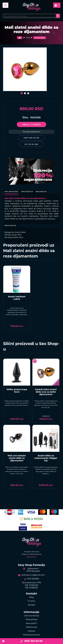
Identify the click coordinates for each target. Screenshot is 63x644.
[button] (22, 93)
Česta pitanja (32, 619)
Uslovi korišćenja (32, 616)
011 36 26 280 (31, 144)
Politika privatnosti (32, 635)
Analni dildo (40, 38)
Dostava (32, 631)
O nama (32, 601)
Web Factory (32, 557)
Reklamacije (32, 627)
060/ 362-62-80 (32, 138)
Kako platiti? (32, 623)
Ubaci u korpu (32, 125)
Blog (32, 597)
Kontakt (32, 605)
